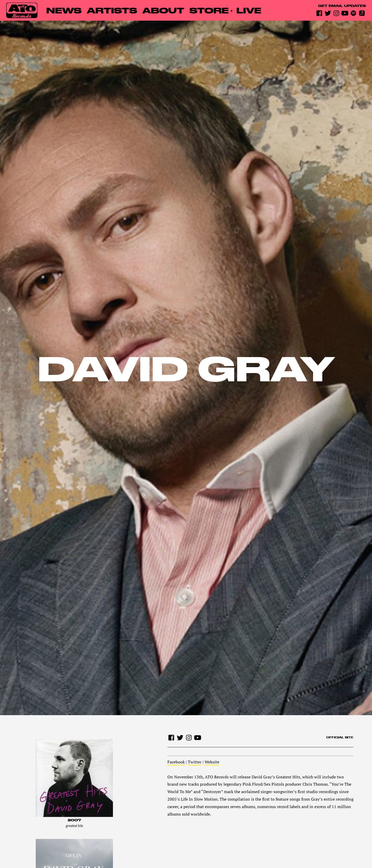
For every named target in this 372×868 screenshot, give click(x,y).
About (163, 10)
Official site (340, 737)
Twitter (195, 762)
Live (249, 10)
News (64, 10)
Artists (112, 10)
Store (209, 10)
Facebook (176, 762)
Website (212, 762)
